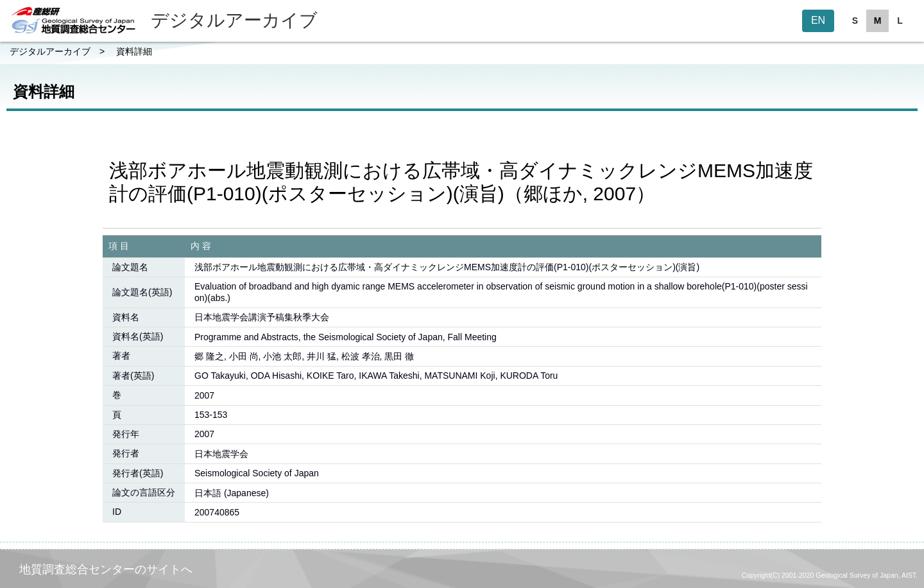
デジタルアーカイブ (50, 51)
